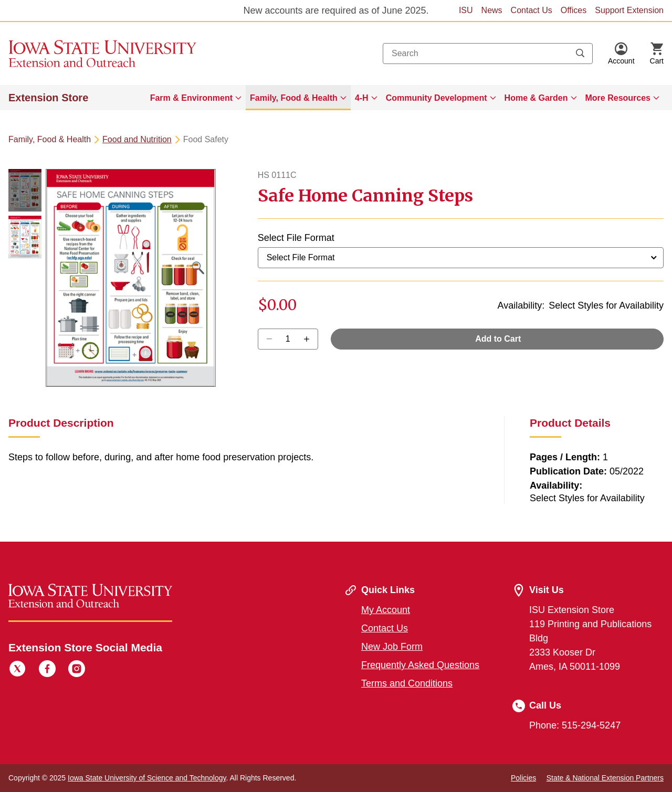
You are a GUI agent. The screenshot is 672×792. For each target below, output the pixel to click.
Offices (574, 10)
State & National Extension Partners (605, 778)
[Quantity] (288, 339)
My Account (386, 610)
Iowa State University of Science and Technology (147, 778)
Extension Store (48, 98)
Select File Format (296, 238)
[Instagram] (77, 670)
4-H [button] (362, 98)
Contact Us (532, 10)
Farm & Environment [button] (191, 98)
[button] (621, 54)
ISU (466, 10)
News (492, 10)
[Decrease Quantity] (310, 339)
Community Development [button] (437, 98)
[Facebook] (47, 670)
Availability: (521, 305)
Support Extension (629, 10)
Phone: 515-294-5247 (575, 725)
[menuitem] (196, 98)
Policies (523, 778)
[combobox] (488, 54)
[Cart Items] (657, 54)
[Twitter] (17, 670)
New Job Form (392, 647)
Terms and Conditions (407, 683)
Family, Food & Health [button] (294, 98)
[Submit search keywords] (580, 54)
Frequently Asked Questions (420, 665)
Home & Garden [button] (536, 98)
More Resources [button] (618, 98)
